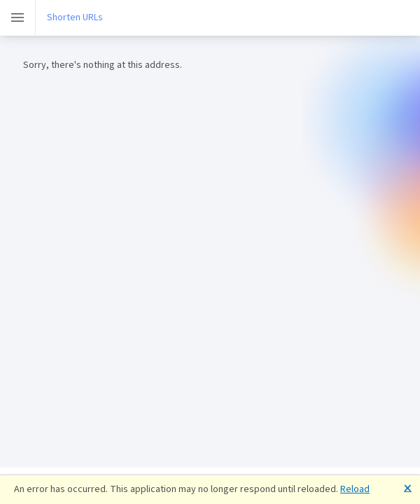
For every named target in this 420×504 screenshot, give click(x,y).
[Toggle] (18, 17)
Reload (355, 489)
